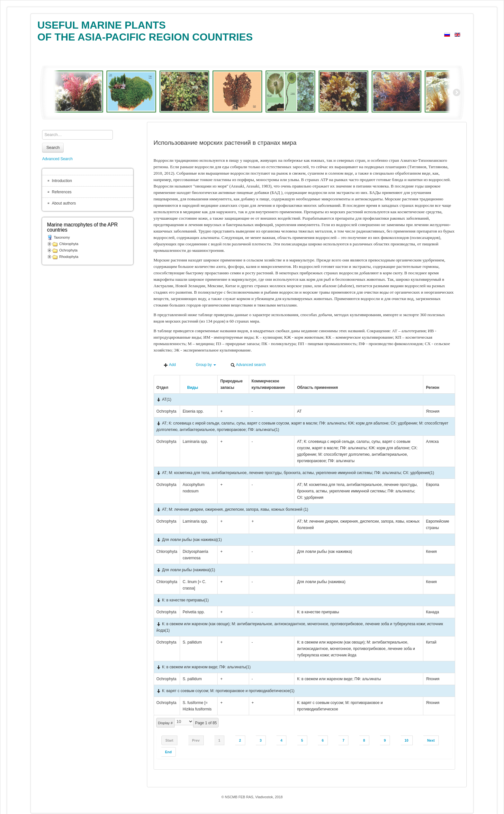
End (168, 752)
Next (431, 740)
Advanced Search (57, 159)
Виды (190, 388)
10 (407, 740)
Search (53, 147)
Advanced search (248, 365)
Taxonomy (62, 237)
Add (170, 365)
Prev (196, 740)
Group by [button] (203, 365)
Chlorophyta (69, 244)
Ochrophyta (68, 250)
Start (170, 740)
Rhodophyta (69, 257)
